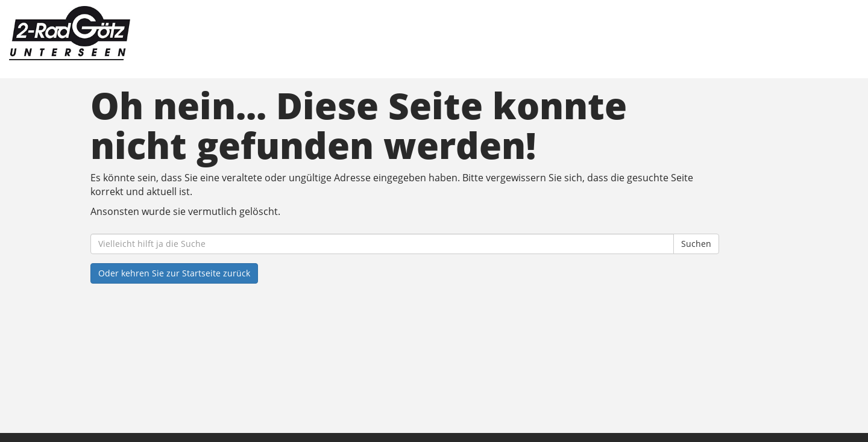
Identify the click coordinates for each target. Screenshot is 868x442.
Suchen (696, 244)
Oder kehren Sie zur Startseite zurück (174, 273)
